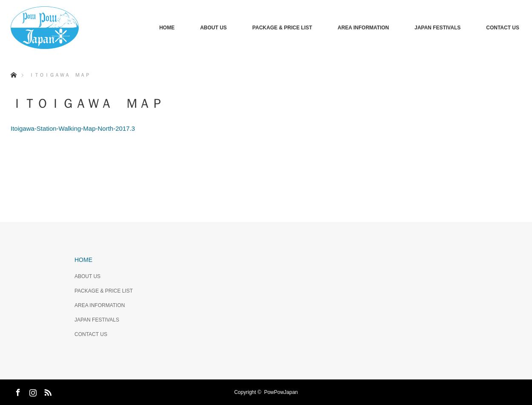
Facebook (17, 391)
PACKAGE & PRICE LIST (282, 28)
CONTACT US (503, 28)
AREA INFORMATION (363, 28)
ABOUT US (213, 28)
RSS (47, 391)
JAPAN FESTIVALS (438, 28)
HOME (167, 28)
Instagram (32, 391)
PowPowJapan (281, 392)
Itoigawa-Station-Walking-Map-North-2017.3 (73, 128)
